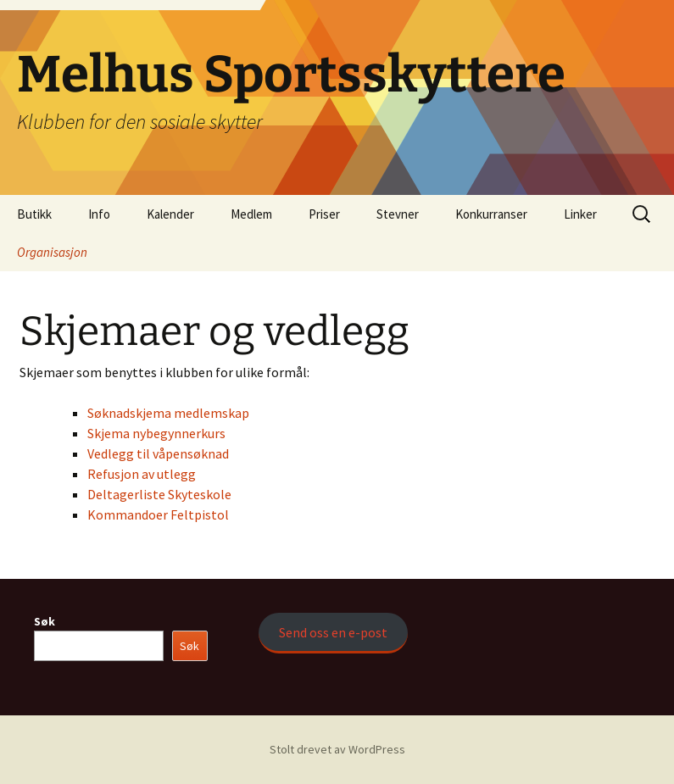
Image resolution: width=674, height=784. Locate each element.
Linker (580, 214)
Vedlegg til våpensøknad (158, 453)
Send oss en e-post (333, 632)
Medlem (251, 214)
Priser (324, 214)
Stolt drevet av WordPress (337, 749)
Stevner (398, 214)
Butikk (34, 214)
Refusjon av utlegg (142, 474)
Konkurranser (491, 214)
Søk (45, 621)
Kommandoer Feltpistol (158, 514)
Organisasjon (52, 252)
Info (99, 214)
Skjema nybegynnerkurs (156, 433)
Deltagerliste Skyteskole (159, 494)
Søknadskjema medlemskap (168, 413)
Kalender (170, 214)
